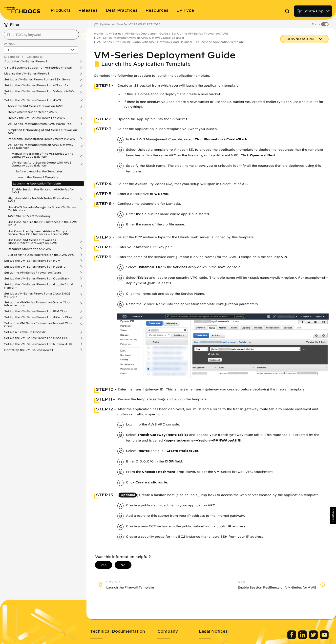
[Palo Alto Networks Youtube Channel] (324, 638)
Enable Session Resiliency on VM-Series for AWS (43, 191)
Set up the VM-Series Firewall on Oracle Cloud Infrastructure (38, 304)
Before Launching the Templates (39, 171)
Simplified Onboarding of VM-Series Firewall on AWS (42, 131)
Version (9, 44)
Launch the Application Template (37, 183)
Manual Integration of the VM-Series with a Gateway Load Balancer (43, 155)
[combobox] (41, 35)
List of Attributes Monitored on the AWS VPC (41, 255)
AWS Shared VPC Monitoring (29, 216)
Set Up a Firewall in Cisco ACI (26, 332)
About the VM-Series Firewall (26, 61)
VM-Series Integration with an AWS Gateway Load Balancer (41, 146)
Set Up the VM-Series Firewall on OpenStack (37, 278)
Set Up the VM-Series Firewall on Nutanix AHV (38, 344)
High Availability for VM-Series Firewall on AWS (38, 200)
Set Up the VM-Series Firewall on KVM (32, 261)
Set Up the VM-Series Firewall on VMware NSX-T (39, 93)
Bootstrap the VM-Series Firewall (29, 350)
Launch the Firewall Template (37, 177)
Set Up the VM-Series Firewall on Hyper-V (35, 267)
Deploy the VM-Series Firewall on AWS (36, 118)
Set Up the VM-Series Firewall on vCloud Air (36, 85)
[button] (333, 515)
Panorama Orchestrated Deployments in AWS (41, 139)
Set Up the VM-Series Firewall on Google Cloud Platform (39, 286)
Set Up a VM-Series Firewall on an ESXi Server (38, 79)
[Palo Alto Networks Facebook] (292, 638)
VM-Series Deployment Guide (146, 33)
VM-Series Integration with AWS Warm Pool (40, 124)
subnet (169, 505)
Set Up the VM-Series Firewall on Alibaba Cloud (39, 317)
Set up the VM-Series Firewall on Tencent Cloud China (39, 325)
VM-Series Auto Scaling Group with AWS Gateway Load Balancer (42, 164)
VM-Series (114, 33)
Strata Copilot (313, 11)
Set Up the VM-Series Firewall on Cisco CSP (36, 338)
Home (98, 33)
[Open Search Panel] (289, 11)
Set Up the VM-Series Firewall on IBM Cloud (36, 311)
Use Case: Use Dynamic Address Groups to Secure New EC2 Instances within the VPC (39, 232)
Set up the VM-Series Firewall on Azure (33, 273)
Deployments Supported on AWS (32, 112)
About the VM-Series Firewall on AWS (35, 106)
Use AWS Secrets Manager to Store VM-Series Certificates (42, 209)
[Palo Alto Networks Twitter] (314, 638)
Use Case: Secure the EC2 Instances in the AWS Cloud (42, 223)
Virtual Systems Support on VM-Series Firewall (38, 68)
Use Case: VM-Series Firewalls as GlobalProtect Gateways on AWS (32, 241)
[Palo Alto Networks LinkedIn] (303, 638)
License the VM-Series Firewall (27, 74)
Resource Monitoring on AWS (29, 249)
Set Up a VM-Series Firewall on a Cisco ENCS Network (37, 295)
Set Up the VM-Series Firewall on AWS (32, 100)
